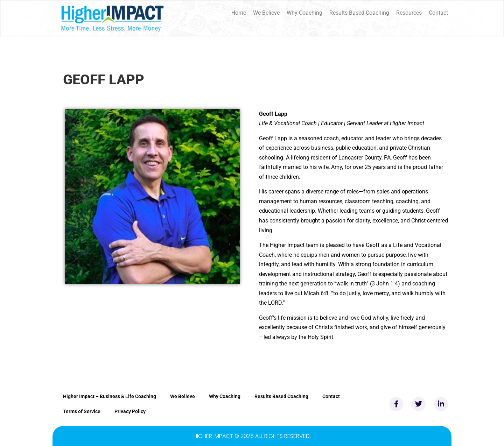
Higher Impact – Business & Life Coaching (110, 396)
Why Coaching (304, 13)
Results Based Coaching (359, 13)
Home (239, 13)
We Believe (266, 13)
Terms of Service (82, 411)
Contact (438, 13)
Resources (409, 13)
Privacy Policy (130, 411)
